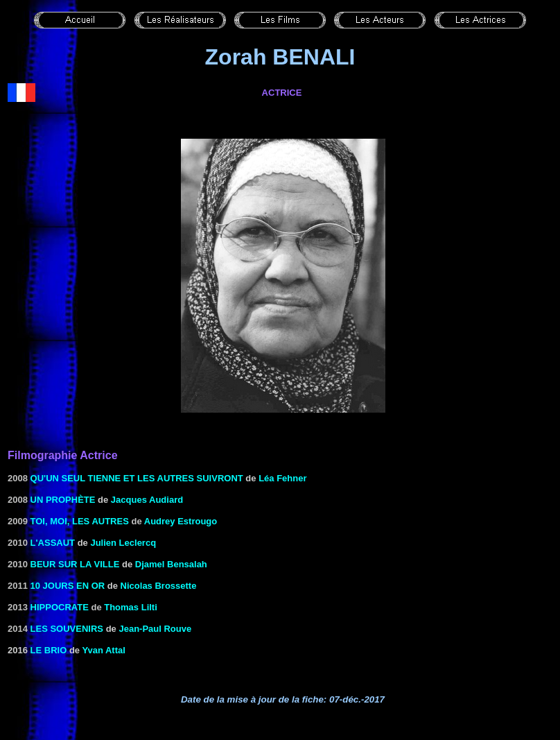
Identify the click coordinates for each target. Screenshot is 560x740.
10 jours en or (68, 586)
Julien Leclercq (123, 543)
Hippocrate (60, 607)
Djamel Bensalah (171, 564)
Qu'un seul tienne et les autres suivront (137, 478)
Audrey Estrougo (181, 521)
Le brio (49, 650)
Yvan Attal (103, 650)
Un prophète (63, 500)
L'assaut (53, 543)
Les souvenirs (67, 629)
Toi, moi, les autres (80, 521)
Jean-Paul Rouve (155, 629)
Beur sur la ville (75, 564)
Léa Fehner (282, 478)
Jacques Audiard (147, 500)
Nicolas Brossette (159, 586)
